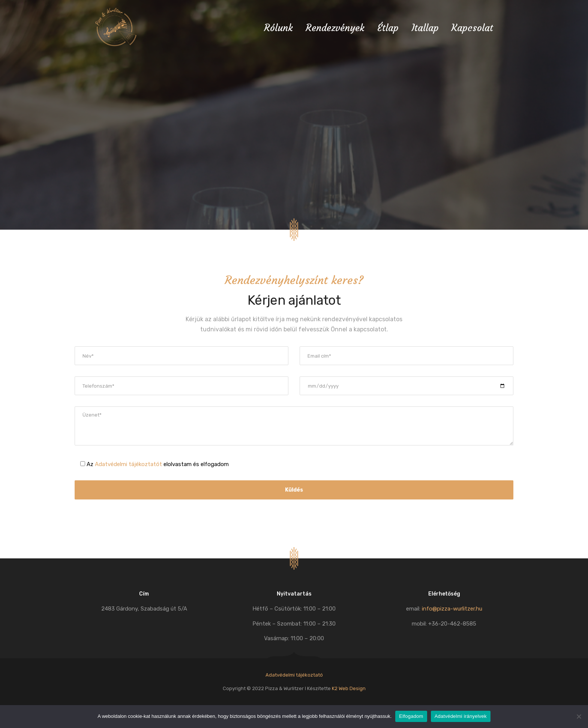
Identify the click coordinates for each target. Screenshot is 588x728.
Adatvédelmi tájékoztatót (128, 464)
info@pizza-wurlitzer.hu (452, 609)
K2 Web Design (349, 688)
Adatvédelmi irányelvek (461, 716)
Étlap (388, 28)
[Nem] (579, 716)
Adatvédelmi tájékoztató (294, 675)
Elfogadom (411, 716)
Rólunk (278, 28)
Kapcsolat (472, 28)
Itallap (425, 28)
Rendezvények (335, 28)
